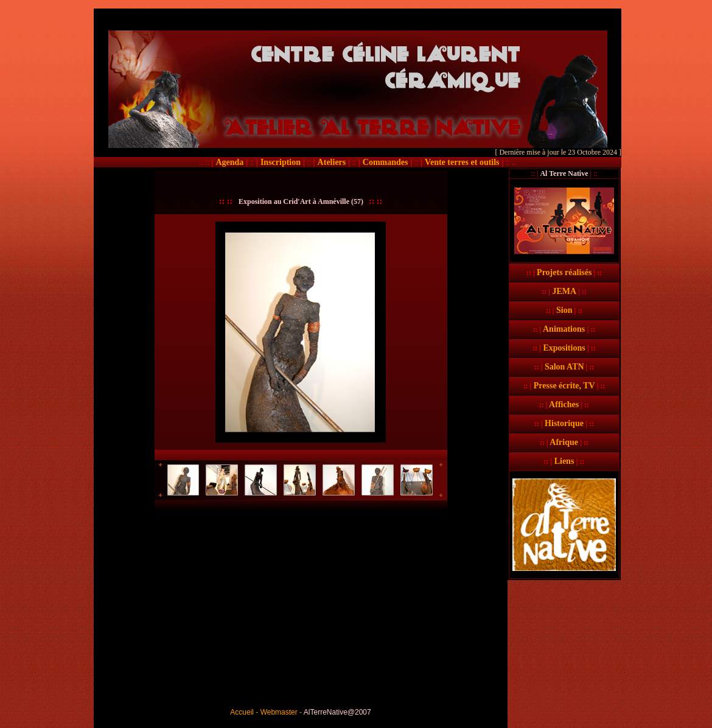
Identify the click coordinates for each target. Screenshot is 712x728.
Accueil (242, 712)
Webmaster (279, 712)
